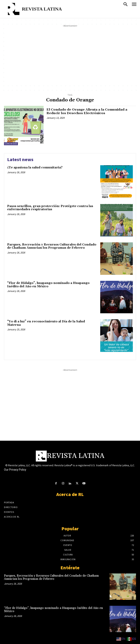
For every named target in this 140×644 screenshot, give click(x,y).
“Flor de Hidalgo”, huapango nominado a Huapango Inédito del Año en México (48, 285)
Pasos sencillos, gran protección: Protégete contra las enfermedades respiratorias (50, 208)
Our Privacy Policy (15, 470)
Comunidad (11, 144)
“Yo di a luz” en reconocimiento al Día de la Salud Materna (46, 323)
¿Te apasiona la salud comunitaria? (35, 168)
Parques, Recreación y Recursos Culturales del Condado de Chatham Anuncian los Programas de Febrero (52, 246)
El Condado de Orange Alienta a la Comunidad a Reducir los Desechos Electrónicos (87, 111)
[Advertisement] (72, 56)
